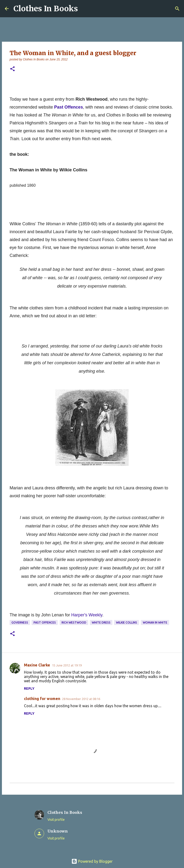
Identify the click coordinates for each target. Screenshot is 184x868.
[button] (12, 69)
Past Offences (45, 622)
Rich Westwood (74, 622)
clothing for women (42, 699)
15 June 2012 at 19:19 (67, 665)
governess (20, 622)
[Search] (177, 9)
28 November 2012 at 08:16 (81, 699)
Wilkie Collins (126, 622)
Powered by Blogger (92, 861)
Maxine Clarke (37, 665)
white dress (101, 622)
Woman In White (155, 622)
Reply (29, 689)
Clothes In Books (46, 9)
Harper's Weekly (87, 615)
